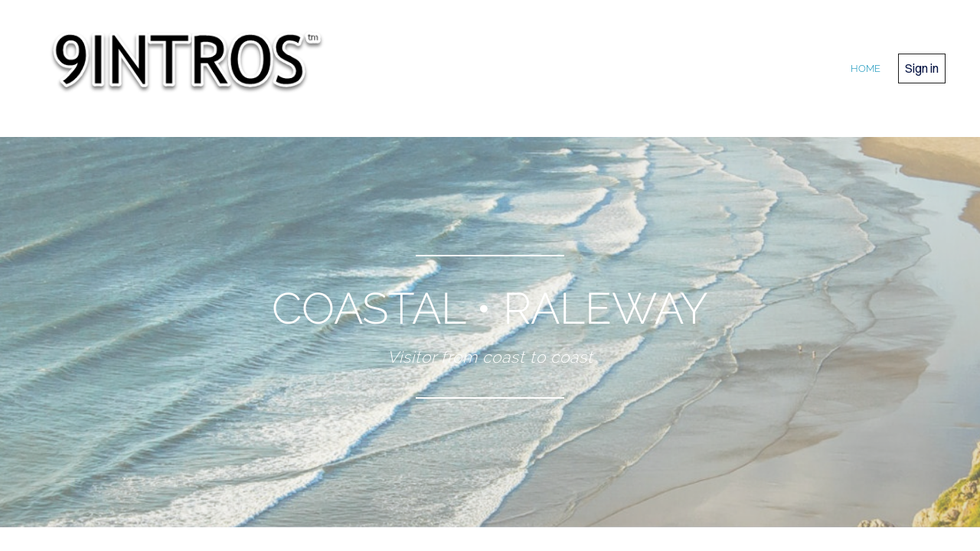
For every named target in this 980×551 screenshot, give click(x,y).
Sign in (922, 68)
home (866, 68)
